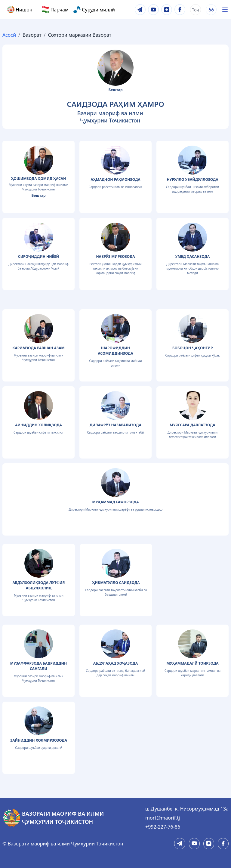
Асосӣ (9, 35)
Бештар (115, 90)
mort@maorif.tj (163, 818)
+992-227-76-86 (163, 827)
